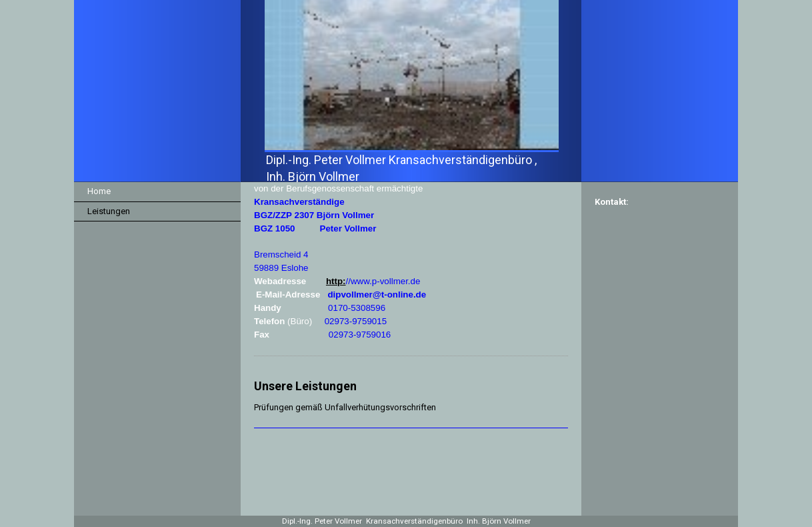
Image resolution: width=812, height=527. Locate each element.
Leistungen (109, 211)
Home (99, 191)
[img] (406, 91)
